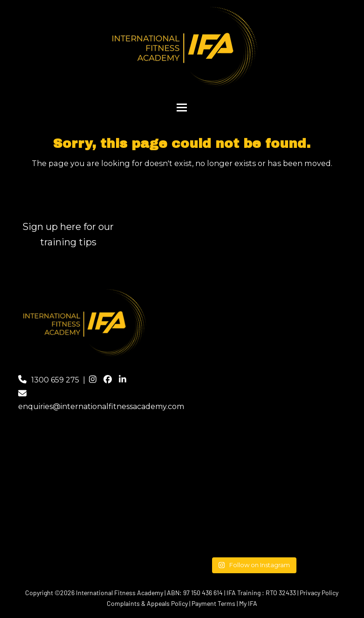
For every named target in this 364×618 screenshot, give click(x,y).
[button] (182, 108)
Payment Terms (213, 603)
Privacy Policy (319, 593)
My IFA (248, 603)
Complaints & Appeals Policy (147, 603)
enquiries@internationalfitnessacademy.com (101, 406)
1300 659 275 (55, 380)
